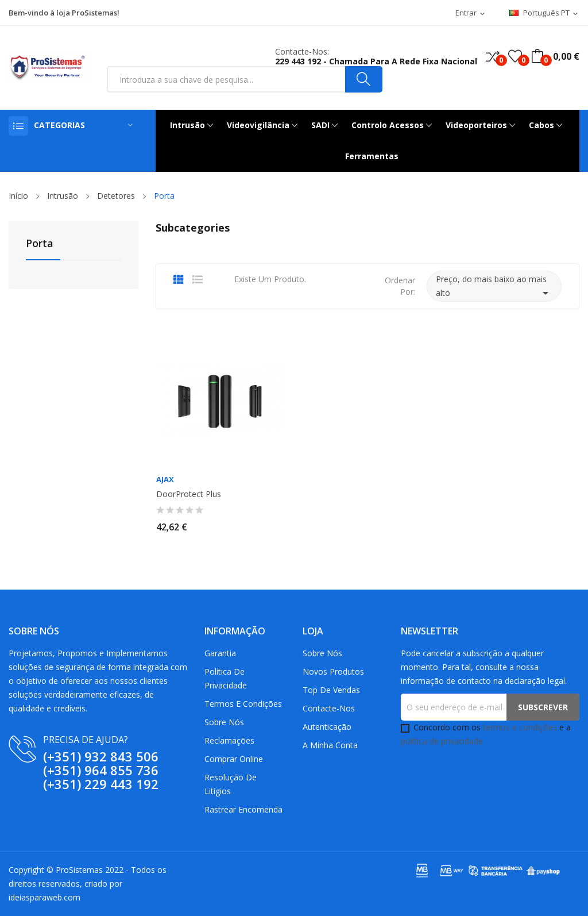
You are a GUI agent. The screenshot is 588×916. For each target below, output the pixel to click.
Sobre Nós (224, 722)
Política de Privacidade (226, 678)
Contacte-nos (329, 708)
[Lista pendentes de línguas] (544, 13)
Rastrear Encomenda (243, 809)
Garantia (220, 653)
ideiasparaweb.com (45, 897)
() (515, 56)
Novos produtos (333, 671)
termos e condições (520, 727)
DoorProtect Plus (189, 494)
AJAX (165, 480)
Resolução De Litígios (231, 784)
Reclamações (229, 740)
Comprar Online (234, 759)
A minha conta (330, 745)
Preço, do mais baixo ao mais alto (494, 287)
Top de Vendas (331, 690)
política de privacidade (442, 741)
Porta (40, 244)
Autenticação (327, 727)
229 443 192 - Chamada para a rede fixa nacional (376, 61)
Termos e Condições (243, 704)
